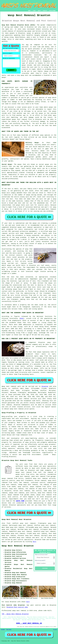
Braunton (45, 386)
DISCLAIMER (52, 11)
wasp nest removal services (26, 399)
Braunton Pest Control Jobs (17, 607)
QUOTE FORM (20, 501)
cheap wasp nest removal (28, 485)
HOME (29, 11)
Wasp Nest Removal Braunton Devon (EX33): (19, 25)
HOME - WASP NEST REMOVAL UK (29, 623)
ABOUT (39, 11)
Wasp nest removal (9, 386)
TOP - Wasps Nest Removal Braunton (15, 614)
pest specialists (50, 466)
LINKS (34, 11)
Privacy (55, 630)
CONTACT (45, 11)
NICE (22, 318)
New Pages (9, 630)
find (8, 523)
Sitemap (3, 630)
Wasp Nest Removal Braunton (18, 546)
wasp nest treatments (25, 481)
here (34, 542)
